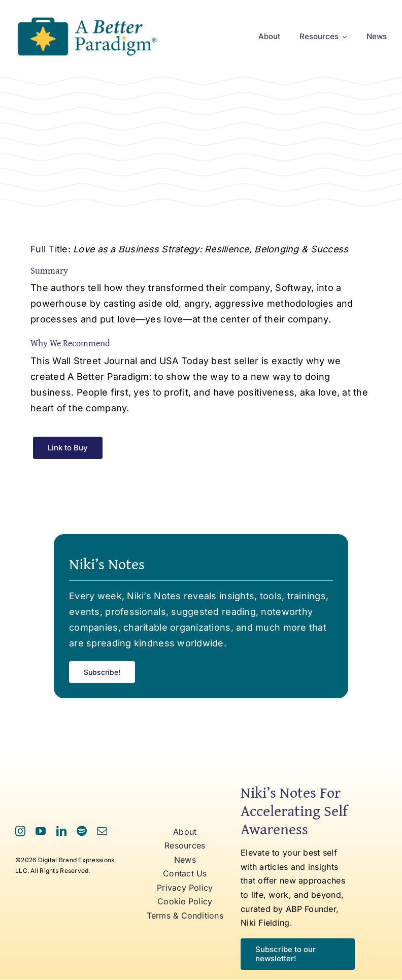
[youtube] (41, 831)
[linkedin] (61, 831)
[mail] (102, 831)
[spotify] (82, 831)
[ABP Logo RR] (87, 17)
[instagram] (20, 831)
